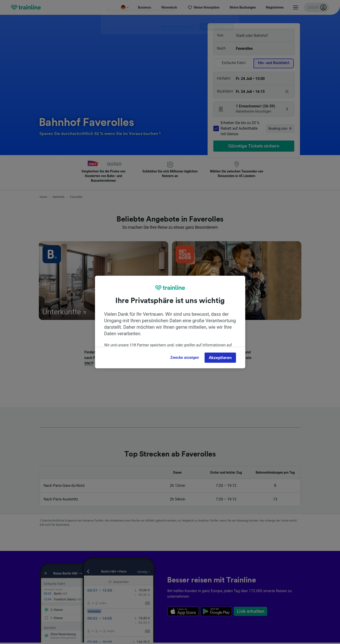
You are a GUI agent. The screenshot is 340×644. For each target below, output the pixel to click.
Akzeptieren (220, 358)
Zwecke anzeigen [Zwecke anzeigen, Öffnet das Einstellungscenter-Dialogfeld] (185, 358)
